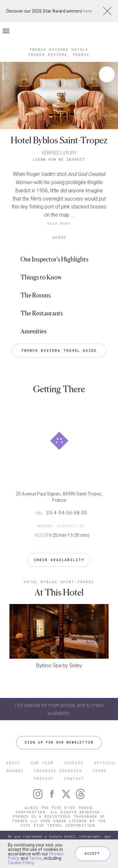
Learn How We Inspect (59, 160)
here (88, 11)
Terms (35, 858)
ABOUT (13, 763)
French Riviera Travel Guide (59, 350)
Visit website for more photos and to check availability (59, 709)
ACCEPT (93, 854)
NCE (39, 535)
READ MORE (59, 223)
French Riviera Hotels (59, 49)
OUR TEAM (42, 763)
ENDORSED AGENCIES (58, 771)
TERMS (100, 771)
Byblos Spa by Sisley (59, 665)
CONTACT (74, 778)
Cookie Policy (21, 863)
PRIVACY (44, 778)
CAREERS (74, 763)
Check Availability (59, 560)
